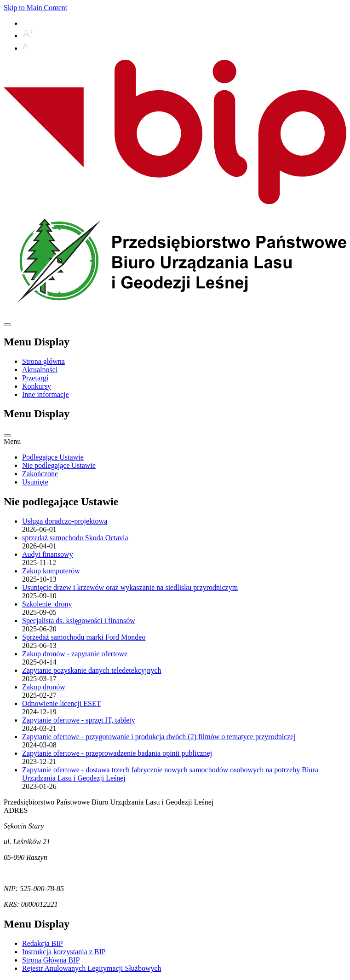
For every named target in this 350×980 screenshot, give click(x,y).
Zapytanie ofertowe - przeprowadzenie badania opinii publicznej (117, 753)
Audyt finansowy (48, 554)
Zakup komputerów (51, 571)
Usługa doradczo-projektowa (65, 521)
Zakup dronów (44, 687)
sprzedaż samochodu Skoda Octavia (75, 538)
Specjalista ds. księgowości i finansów (79, 621)
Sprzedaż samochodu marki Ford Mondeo (84, 637)
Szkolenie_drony (47, 604)
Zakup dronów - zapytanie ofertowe (75, 654)
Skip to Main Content (35, 8)
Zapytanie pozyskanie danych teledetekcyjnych (92, 670)
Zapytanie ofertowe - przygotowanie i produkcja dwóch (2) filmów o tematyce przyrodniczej (159, 737)
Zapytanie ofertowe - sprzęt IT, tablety (79, 720)
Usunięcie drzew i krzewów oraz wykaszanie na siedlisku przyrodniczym (130, 587)
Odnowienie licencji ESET (62, 703)
